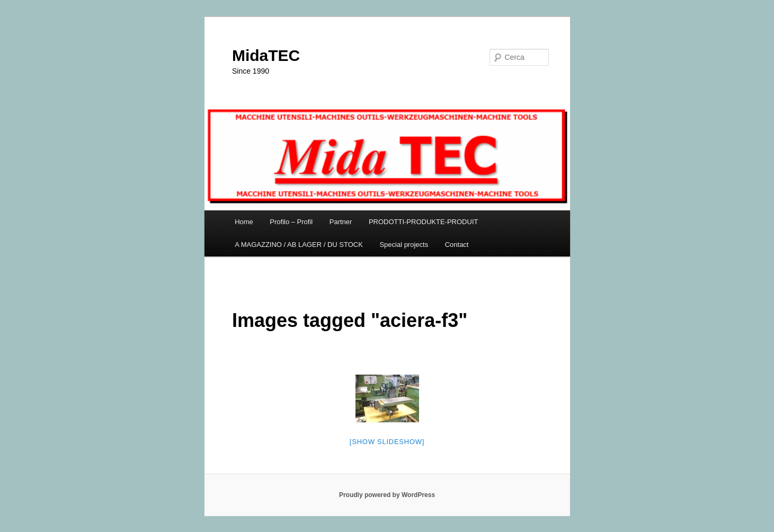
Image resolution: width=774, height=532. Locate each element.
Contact (457, 245)
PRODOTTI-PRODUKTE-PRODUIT (424, 222)
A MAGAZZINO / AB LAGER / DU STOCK (299, 245)
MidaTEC (266, 55)
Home (244, 222)
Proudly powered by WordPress (387, 495)
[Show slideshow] (387, 442)
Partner (341, 222)
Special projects (404, 245)
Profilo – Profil (291, 222)
